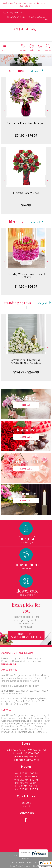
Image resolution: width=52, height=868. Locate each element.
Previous (4, 110)
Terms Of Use (18, 862)
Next (48, 110)
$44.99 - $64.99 (26, 286)
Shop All (35, 71)
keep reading (9, 664)
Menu (5, 50)
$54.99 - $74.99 (26, 135)
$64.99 (26, 205)
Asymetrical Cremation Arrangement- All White (26, 361)
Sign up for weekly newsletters (26, 635)
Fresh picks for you (26, 615)
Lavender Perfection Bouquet (26, 123)
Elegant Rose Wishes (26, 193)
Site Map (37, 866)
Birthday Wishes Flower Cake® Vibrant (26, 275)
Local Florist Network (20, 866)
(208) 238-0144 (15, 12)
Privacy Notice (34, 862)
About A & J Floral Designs (17, 653)
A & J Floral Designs (26, 29)
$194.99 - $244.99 (26, 372)
